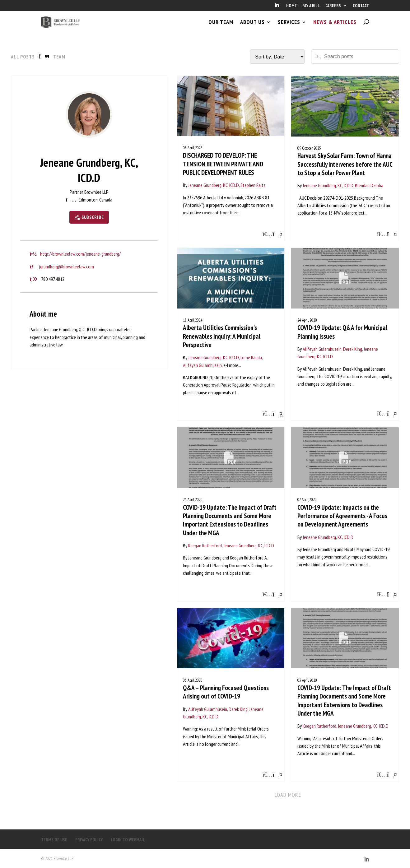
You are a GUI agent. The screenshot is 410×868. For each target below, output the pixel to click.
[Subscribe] (89, 217)
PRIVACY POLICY (89, 840)
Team (59, 57)
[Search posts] (359, 57)
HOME (291, 6)
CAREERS (333, 6)
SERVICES (289, 27)
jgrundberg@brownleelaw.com (66, 267)
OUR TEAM (221, 27)
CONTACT (361, 6)
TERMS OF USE (54, 840)
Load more (288, 795)
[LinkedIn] (277, 7)
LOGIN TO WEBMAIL (128, 840)
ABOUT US (252, 27)
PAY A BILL (311, 6)
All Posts (23, 57)
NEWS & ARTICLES (335, 27)
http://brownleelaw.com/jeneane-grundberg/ (80, 254)
